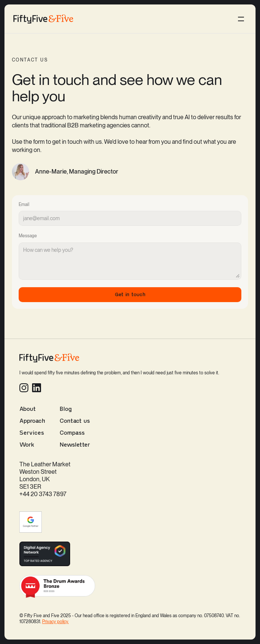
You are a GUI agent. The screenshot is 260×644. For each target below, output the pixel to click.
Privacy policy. (55, 622)
